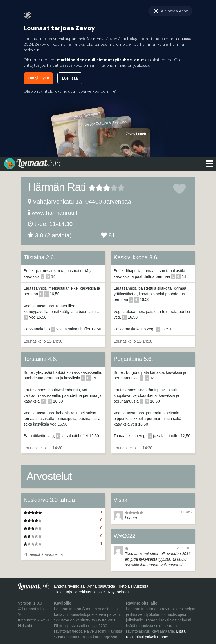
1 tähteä (92, 188)
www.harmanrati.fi (55, 213)
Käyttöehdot (118, 592)
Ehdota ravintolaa (69, 586)
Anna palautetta (101, 586)
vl (44, 401)
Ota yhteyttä (38, 78)
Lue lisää (70, 78)
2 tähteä (96, 188)
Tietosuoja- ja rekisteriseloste (79, 592)
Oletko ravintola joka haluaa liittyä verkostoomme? (70, 91)
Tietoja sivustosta (133, 586)
